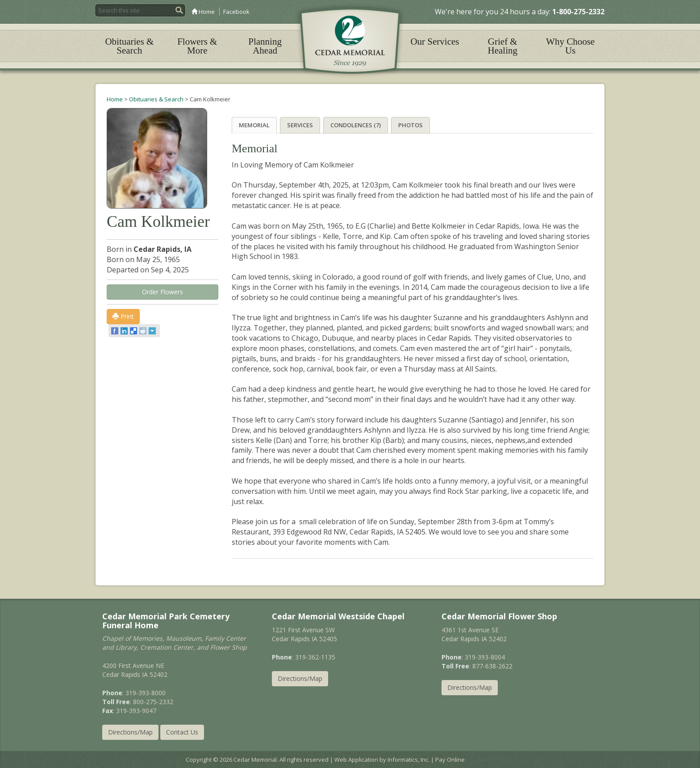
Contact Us (182, 732)
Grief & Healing (503, 46)
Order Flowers (162, 292)
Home (203, 12)
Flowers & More (197, 46)
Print (123, 316)
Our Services (435, 42)
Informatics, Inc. (408, 759)
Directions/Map (130, 732)
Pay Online (450, 759)
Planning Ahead (265, 46)
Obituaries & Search (129, 46)
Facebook (236, 12)
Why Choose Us (570, 46)
